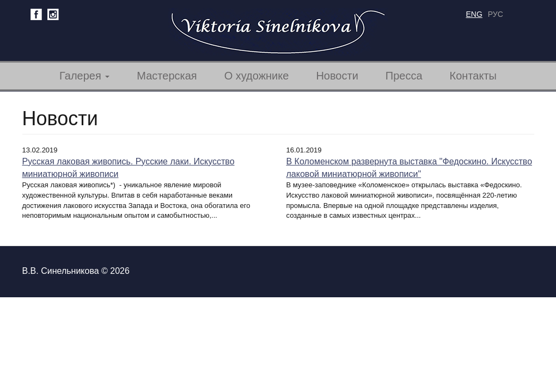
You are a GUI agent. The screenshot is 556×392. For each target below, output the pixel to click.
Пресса (404, 76)
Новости (337, 76)
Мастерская (167, 76)
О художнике (257, 76)
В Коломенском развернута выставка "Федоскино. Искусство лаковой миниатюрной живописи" (410, 168)
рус (496, 14)
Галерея (84, 76)
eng (474, 14)
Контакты (473, 76)
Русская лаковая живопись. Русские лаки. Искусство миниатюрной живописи (129, 168)
